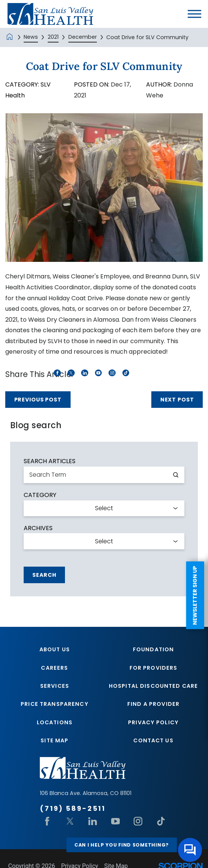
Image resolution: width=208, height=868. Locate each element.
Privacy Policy (153, 722)
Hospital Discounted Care (153, 686)
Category (40, 495)
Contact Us (153, 740)
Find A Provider (153, 704)
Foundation (153, 649)
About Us (55, 649)
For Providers (154, 668)
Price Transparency (55, 704)
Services (55, 686)
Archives (38, 528)
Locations (55, 722)
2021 (53, 37)
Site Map (54, 740)
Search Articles (50, 461)
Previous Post (38, 400)
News (31, 37)
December (83, 37)
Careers (54, 668)
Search (44, 575)
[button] (194, 14)
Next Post (177, 400)
